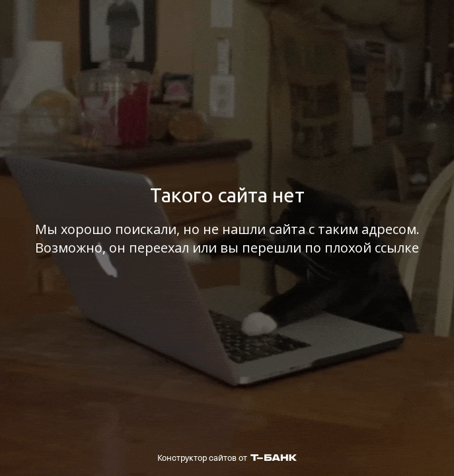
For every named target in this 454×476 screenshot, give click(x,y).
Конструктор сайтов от (227, 458)
